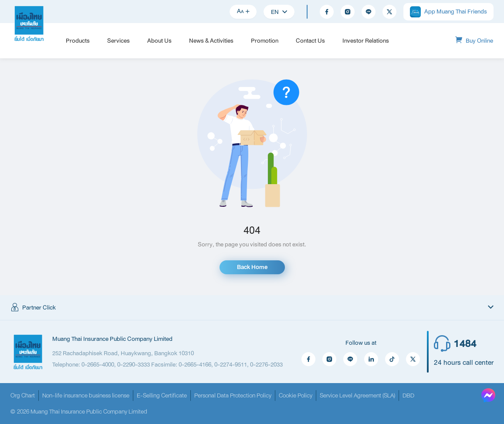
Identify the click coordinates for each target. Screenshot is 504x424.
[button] (252, 308)
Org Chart (23, 395)
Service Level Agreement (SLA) (357, 395)
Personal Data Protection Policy (233, 395)
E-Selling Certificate (162, 395)
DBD (408, 395)
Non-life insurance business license (86, 395)
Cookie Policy (296, 395)
